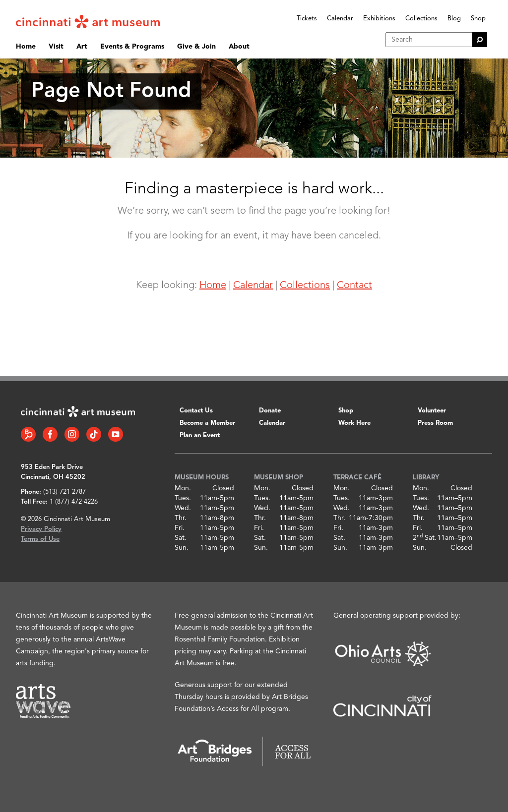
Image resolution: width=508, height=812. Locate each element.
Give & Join (196, 47)
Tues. (183, 498)
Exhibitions (379, 19)
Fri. (180, 528)
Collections (421, 19)
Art (82, 47)
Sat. (181, 538)
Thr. (181, 518)
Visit (56, 47)
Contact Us (196, 411)
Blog (454, 19)
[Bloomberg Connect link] (28, 434)
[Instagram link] (72, 434)
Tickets (307, 19)
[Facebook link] (50, 434)
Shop (478, 19)
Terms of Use (40, 539)
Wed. (183, 508)
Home (26, 47)
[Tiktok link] (94, 434)
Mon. (183, 488)
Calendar (340, 19)
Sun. (182, 548)
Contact (354, 286)
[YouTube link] (116, 434)
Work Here (354, 423)
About (239, 47)
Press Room (435, 423)
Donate (270, 411)
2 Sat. (425, 538)
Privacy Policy (41, 529)
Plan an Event (200, 435)
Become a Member (207, 423)
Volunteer (432, 411)
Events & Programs (132, 47)
